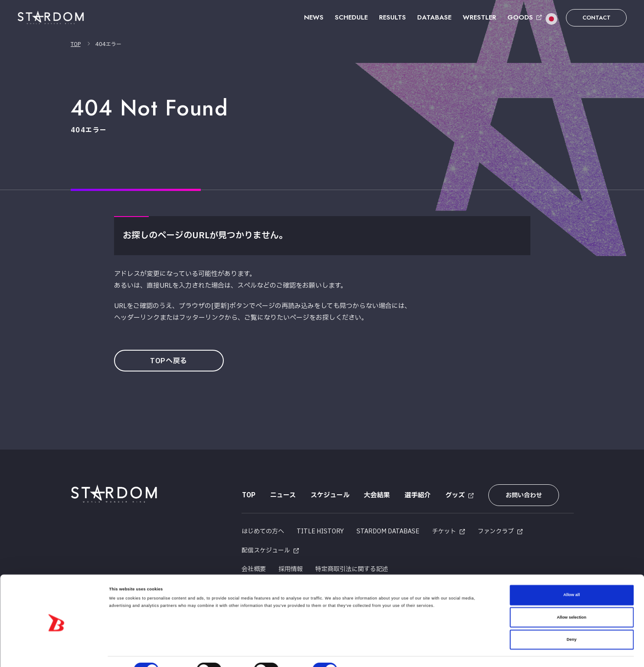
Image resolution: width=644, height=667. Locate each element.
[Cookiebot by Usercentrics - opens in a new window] (56, 652)
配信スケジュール (266, 550)
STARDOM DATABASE (388, 531)
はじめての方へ (263, 531)
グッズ (455, 495)
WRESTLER (479, 17)
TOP (76, 44)
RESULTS (392, 17)
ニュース (283, 495)
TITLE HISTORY (320, 531)
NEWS (314, 17)
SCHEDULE (351, 17)
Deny (572, 620)
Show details (360, 653)
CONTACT (597, 18)
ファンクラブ (496, 531)
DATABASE (434, 17)
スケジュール (330, 495)
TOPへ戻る (169, 361)
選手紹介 (418, 495)
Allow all (572, 575)
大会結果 (377, 495)
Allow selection (572, 598)
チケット (444, 531)
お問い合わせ (523, 495)
